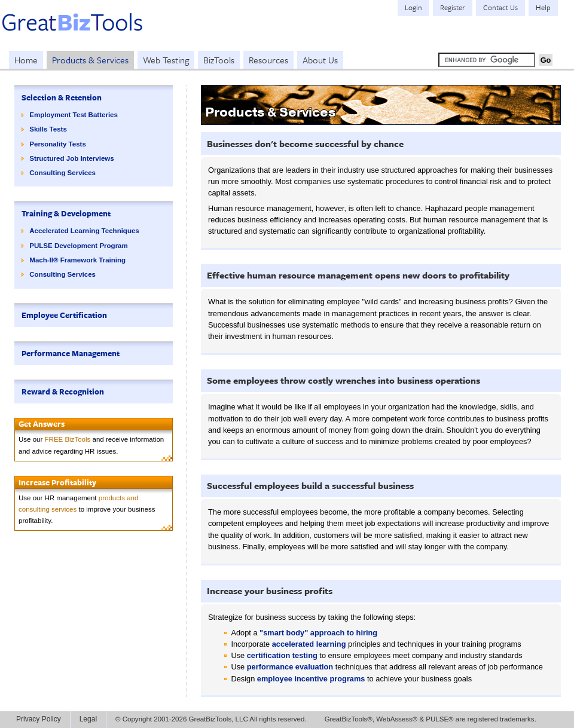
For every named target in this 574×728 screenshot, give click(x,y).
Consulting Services (62, 173)
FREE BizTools (68, 439)
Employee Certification (64, 315)
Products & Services (90, 60)
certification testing (282, 655)
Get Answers (42, 424)
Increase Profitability (57, 482)
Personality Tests (58, 144)
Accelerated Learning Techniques (84, 231)
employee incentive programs (311, 679)
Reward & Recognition (63, 391)
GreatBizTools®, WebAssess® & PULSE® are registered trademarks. (430, 719)
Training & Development (66, 213)
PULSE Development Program (78, 246)
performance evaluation (290, 667)
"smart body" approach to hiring (318, 633)
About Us (320, 60)
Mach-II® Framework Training (77, 260)
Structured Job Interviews (71, 158)
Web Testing (166, 60)
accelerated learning (309, 644)
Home (26, 60)
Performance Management (71, 353)
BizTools (219, 60)
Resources (268, 60)
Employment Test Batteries (74, 115)
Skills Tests (48, 129)
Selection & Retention (62, 97)
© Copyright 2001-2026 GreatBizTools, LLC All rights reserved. (211, 719)
